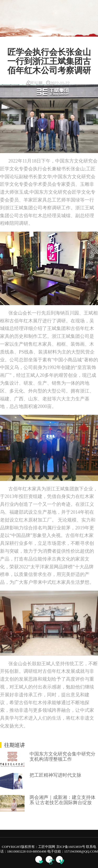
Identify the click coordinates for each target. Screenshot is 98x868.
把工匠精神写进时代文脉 (55, 775)
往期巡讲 (15, 745)
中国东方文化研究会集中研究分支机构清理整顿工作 (62, 757)
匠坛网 (34, 83)
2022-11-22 (58, 83)
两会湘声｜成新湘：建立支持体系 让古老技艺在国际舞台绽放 (62, 800)
